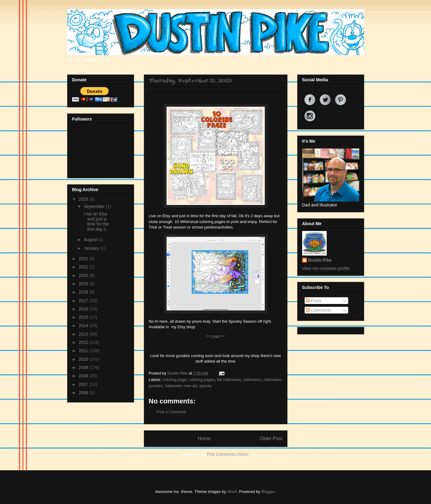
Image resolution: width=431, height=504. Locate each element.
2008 (84, 376)
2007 (84, 384)
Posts (314, 301)
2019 (84, 284)
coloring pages (202, 380)
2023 (84, 199)
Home (204, 439)
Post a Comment (171, 412)
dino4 (232, 492)
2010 (84, 359)
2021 (84, 267)
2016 (84, 309)
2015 (84, 317)
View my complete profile (326, 268)
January (92, 248)
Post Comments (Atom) (228, 454)
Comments (319, 310)
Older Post (271, 439)
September (95, 206)
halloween (252, 380)
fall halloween (229, 380)
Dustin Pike (178, 373)
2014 (84, 325)
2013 (84, 334)
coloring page (175, 380)
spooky (205, 386)
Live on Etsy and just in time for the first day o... (96, 221)
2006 (84, 393)
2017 (84, 301)
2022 (84, 259)
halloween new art (181, 386)
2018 (84, 292)
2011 (84, 351)
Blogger (268, 492)
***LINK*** (215, 337)
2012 (84, 342)
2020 (84, 275)
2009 (84, 367)
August (91, 240)
